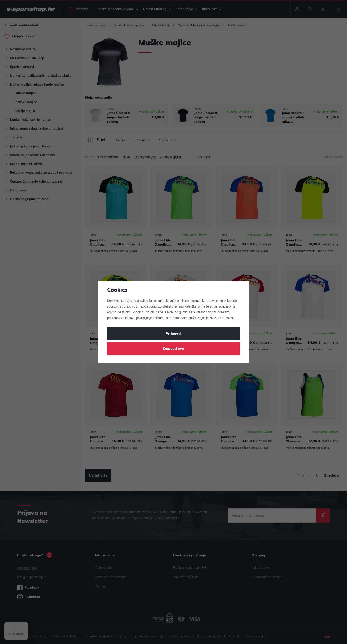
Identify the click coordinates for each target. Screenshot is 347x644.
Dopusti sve (173, 349)
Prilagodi (174, 334)
